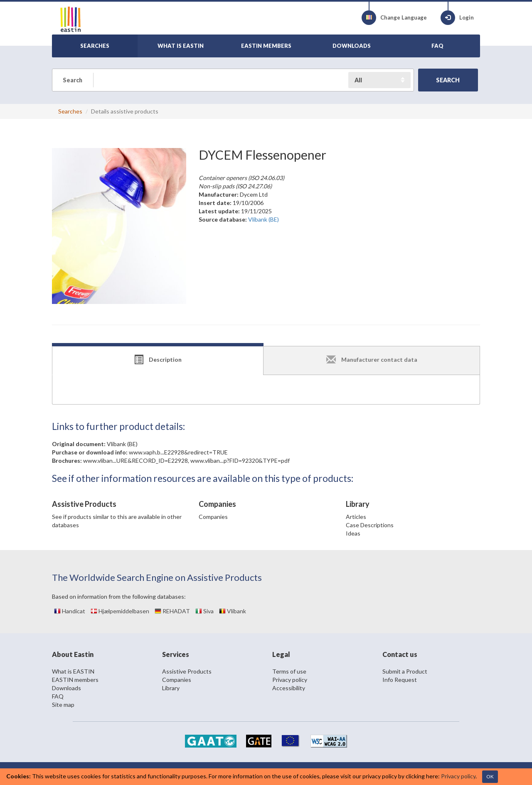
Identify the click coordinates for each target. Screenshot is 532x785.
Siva (204, 611)
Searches (70, 111)
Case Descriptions (370, 525)
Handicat (70, 611)
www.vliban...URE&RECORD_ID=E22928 (135, 460)
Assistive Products (187, 671)
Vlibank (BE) (122, 444)
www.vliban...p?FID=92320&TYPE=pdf (240, 460)
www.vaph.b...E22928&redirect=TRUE (178, 452)
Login (457, 18)
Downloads (66, 688)
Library (171, 688)
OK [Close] (490, 776)
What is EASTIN (73, 671)
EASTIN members (75, 680)
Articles (356, 517)
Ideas (353, 533)
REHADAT (172, 611)
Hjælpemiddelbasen (120, 611)
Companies (213, 517)
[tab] (158, 360)
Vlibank (233, 611)
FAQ (58, 696)
